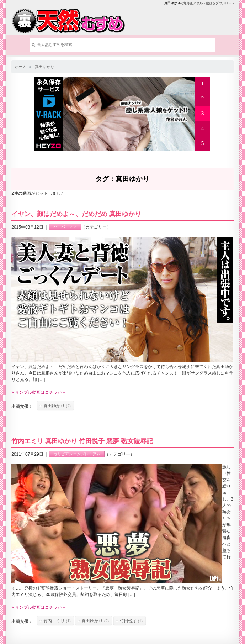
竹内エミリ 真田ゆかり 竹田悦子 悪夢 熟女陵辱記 (82, 441)
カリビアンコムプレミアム (77, 454)
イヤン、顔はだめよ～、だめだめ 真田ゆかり (76, 214)
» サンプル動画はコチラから (39, 392)
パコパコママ (65, 227)
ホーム (21, 67)
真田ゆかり (45, 67)
